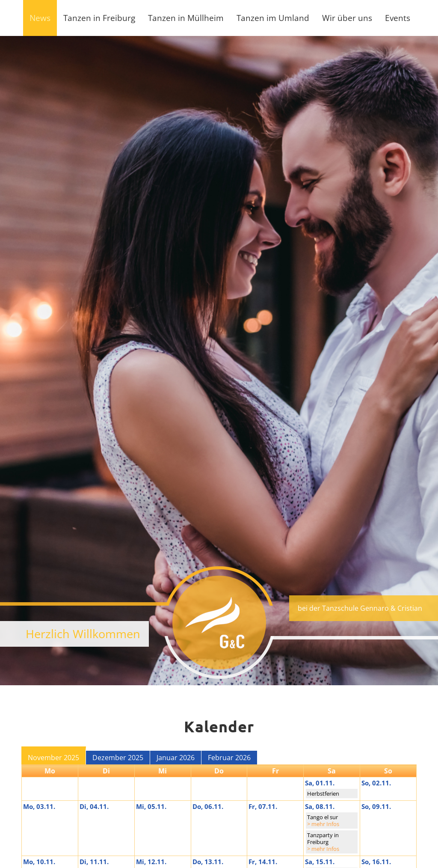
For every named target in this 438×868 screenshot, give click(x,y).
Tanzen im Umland (273, 18)
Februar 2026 (229, 758)
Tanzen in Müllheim (186, 18)
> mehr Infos (323, 824)
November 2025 (53, 758)
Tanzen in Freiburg (99, 18)
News (40, 18)
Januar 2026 (176, 758)
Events (398, 18)
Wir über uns (347, 18)
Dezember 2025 (118, 758)
